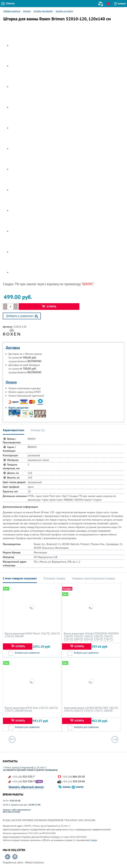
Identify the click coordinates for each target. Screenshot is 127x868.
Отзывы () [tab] (38, 430)
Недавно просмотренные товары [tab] (94, 578)
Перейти (8, 857)
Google (94, 840)
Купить (49, 307)
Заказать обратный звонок (26, 787)
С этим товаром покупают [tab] (20, 578)
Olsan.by (10, 3)
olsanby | (67, 787)
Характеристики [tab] (13, 430)
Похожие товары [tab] (54, 578)
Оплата (11, 382)
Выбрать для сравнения (27, 653)
